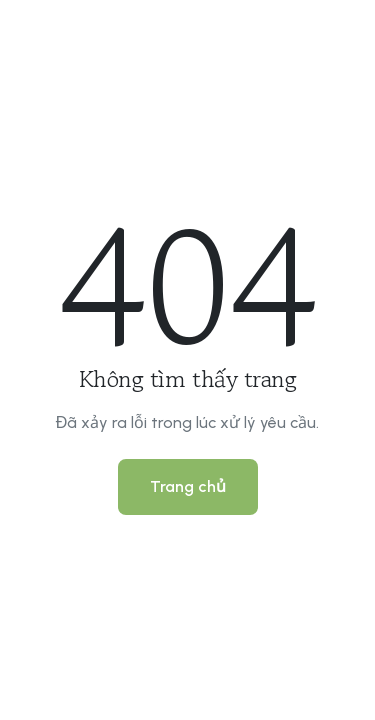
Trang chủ (188, 486)
